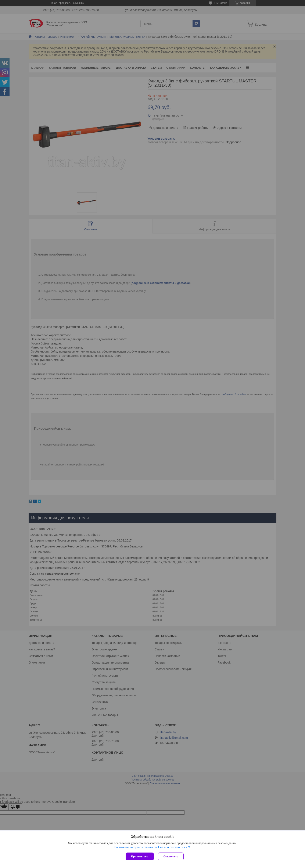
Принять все (140, 856)
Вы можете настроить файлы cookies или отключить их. (151, 847)
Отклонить (171, 856)
